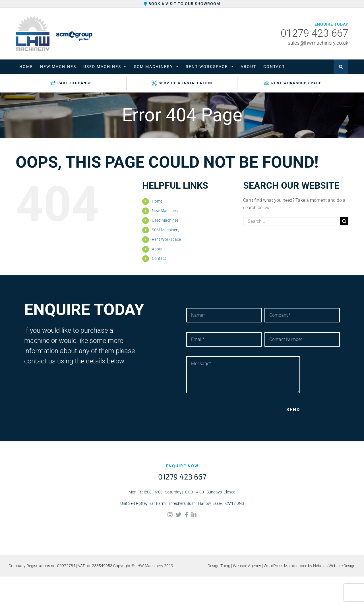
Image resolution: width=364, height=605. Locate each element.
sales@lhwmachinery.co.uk (318, 43)
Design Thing (219, 566)
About (157, 249)
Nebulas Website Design (334, 566)
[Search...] (292, 221)
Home (157, 201)
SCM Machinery (166, 230)
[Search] (344, 221)
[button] (341, 67)
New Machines (165, 211)
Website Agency (247, 566)
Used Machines (165, 220)
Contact (159, 258)
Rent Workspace (166, 239)
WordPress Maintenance (285, 566)
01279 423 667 (315, 34)
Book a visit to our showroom (182, 4)
